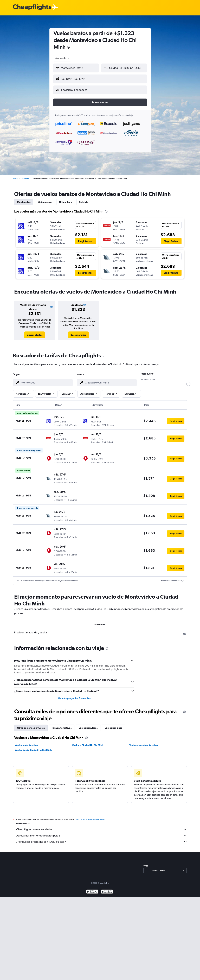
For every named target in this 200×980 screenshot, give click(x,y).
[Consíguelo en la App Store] (107, 889)
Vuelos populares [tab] (88, 725)
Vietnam (25, 176)
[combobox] (62, 58)
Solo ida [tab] (84, 199)
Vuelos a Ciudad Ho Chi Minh (88, 742)
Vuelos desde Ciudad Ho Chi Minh (33, 747)
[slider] (188, 381)
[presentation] (68, 47)
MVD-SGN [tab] (100, 622)
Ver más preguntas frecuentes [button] (74, 695)
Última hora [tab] (66, 199)
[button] (74, 78)
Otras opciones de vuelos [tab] (31, 725)
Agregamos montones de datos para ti (102, 833)
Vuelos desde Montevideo (144, 742)
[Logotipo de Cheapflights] (32, 7)
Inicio (15, 176)
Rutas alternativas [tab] (62, 725)
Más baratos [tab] (24, 199)
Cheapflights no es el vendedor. (102, 827)
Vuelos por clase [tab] (114, 725)
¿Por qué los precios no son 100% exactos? (102, 839)
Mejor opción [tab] (45, 199)
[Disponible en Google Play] (92, 889)
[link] (35, 332)
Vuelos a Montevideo (26, 742)
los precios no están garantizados (90, 817)
